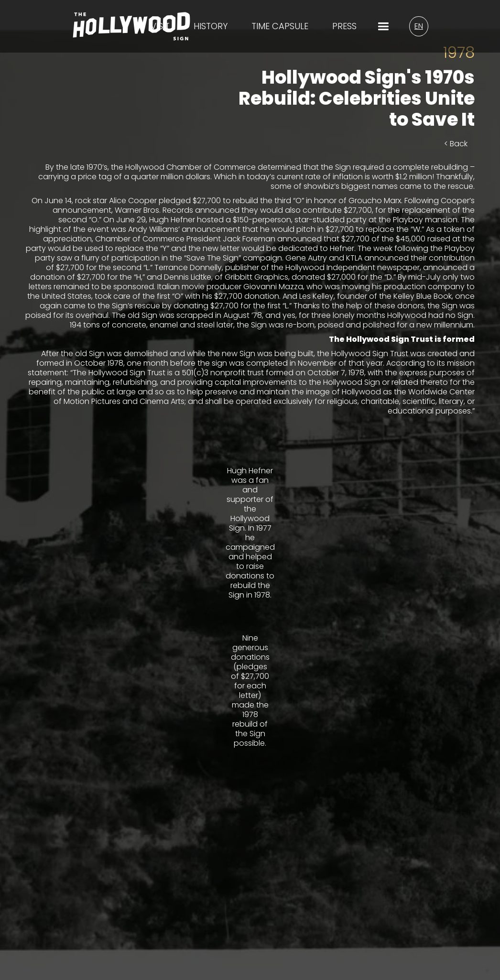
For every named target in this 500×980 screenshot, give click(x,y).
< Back (456, 144)
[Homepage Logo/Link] (131, 32)
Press (344, 26)
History (211, 26)
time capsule (280, 26)
